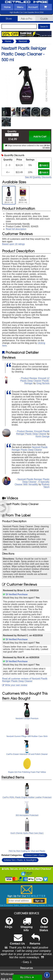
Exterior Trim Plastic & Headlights (20, 860)
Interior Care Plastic (35, 855)
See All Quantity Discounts (38, 177)
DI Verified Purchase (15, 594)
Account (33, 7)
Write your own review (15, 685)
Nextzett (23, 41)
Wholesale (7, 974)
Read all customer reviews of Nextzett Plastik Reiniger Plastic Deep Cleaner (25, 680)
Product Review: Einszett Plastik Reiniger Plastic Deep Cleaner (33, 433)
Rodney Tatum (46, 486)
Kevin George (43, 436)
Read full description (16, 229)
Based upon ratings (13, 244)
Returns (35, 941)
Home (7, 7)
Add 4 (44, 172)
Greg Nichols (43, 383)
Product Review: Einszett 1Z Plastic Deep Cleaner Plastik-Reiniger (35, 381)
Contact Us (17, 941)
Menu (20, 7)
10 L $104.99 (23, 195)
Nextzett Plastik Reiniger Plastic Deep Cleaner (30, 448)
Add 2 (44, 165)
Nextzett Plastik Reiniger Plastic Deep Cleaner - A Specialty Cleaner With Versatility (32, 482)
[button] (47, 975)
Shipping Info (27, 926)
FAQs (9, 925)
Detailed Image (27, 2)
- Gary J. (26, 962)
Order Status (44, 926)
